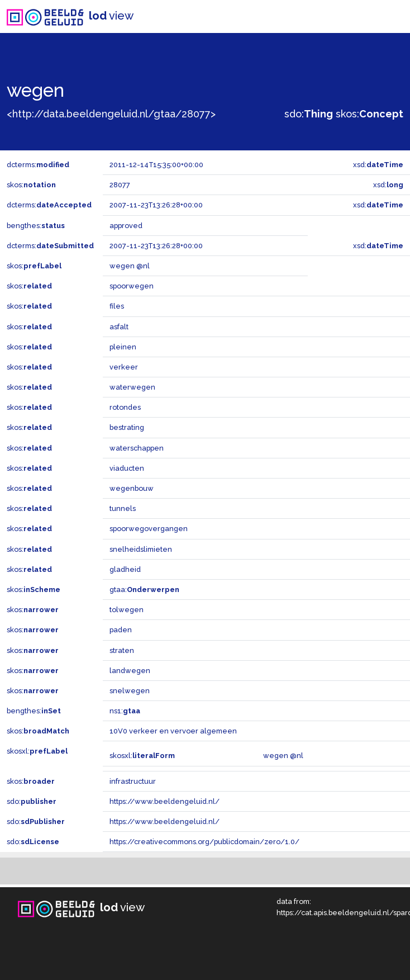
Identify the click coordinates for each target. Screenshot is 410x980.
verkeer (124, 367)
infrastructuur (133, 781)
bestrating (127, 427)
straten (122, 650)
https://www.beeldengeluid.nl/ (165, 801)
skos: (370, 114)
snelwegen (130, 691)
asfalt (119, 327)
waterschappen (137, 448)
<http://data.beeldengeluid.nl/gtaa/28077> (111, 114)
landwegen (130, 671)
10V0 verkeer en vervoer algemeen (173, 731)
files (117, 306)
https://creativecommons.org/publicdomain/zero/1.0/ (204, 842)
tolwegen (127, 610)
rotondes (125, 407)
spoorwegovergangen (149, 529)
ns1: (125, 711)
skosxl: (37, 751)
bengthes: (36, 226)
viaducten (127, 468)
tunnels (123, 508)
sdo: (309, 114)
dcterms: (38, 165)
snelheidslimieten (141, 549)
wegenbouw (132, 488)
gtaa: (144, 590)
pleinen (123, 347)
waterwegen (132, 387)
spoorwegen (132, 286)
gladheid (125, 569)
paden (121, 630)
